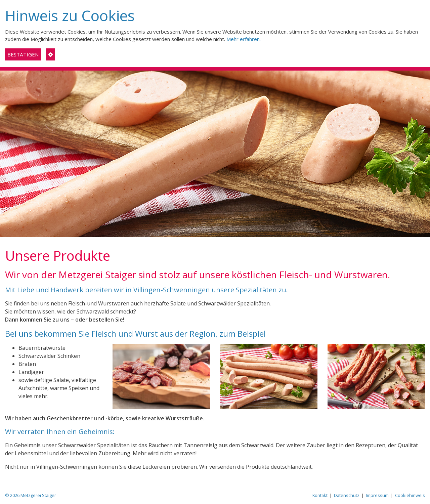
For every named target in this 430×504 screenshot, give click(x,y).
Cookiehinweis (410, 495)
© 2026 (31, 495)
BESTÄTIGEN (23, 54)
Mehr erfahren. (244, 39)
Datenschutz (347, 495)
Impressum (377, 495)
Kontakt (320, 495)
